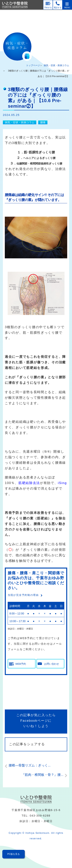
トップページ (33, 65)
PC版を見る (14, 854)
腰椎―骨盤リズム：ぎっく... (30, 765)
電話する (58, 8)
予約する (48, 8)
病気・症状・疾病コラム (56, 65)
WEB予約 (21, 664)
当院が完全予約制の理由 (23, 595)
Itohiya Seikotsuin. (38, 833)
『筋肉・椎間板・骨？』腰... (42, 775)
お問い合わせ (51, 664)
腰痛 (43, 122)
